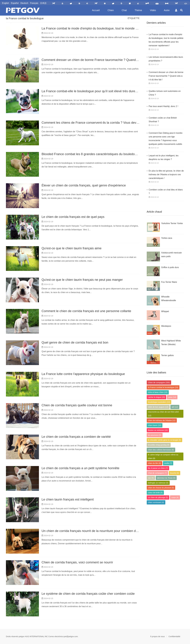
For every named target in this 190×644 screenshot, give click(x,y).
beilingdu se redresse (158, 483)
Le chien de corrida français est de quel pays (73, 217)
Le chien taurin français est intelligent (68, 499)
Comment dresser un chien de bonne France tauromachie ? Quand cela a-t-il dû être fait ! (104, 60)
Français (34, 3)
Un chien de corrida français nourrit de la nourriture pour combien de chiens (95, 531)
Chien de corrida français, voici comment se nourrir (77, 562)
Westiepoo (166, 326)
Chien (111, 10)
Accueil (96, 10)
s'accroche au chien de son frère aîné (163, 414)
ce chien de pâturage (158, 497)
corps (175, 497)
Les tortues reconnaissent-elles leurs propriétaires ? (166, 59)
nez (151, 478)
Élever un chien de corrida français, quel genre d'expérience (84, 185)
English (6, 3)
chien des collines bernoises (161, 450)
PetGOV (23, 10)
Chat (124, 10)
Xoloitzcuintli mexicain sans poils (172, 255)
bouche (174, 473)
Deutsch (24, 3)
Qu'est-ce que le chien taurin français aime (72, 248)
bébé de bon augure (158, 407)
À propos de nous (158, 636)
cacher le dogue (156, 397)
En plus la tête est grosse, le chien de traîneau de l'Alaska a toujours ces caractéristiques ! (166, 174)
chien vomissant (156, 502)
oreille (168, 463)
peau (172, 397)
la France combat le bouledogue (25, 18)
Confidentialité (174, 636)
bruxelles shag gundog (159, 445)
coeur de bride (155, 493)
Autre (167, 10)
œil (175, 407)
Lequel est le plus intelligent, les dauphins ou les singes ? (164, 157)
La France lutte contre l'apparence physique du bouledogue (83, 374)
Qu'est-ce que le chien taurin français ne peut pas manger (82, 280)
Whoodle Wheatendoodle (169, 299)
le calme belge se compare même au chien (163, 457)
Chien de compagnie (159, 383)
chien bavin (155, 425)
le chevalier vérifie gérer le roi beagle (165, 440)
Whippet (165, 311)
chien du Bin (155, 463)
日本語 (43, 3)
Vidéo (153, 10)
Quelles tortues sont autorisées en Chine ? (165, 93)
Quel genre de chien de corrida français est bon (75, 342)
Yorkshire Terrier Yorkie (172, 223)
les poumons (155, 435)
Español (15, 3)
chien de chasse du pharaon (161, 488)
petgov (22, 636)
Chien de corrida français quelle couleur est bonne (77, 405)
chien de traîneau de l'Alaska (162, 420)
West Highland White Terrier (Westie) (171, 343)
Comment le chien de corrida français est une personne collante (86, 311)
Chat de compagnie (157, 473)
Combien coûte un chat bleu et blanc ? (166, 192)
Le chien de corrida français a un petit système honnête (80, 468)
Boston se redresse (158, 430)
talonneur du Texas (166, 478)
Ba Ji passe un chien (158, 468)
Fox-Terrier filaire (169, 282)
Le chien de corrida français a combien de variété (76, 437)
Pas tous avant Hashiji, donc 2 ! (163, 106)
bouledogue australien (159, 402)
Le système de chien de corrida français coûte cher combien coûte (88, 594)
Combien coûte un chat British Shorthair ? (163, 120)
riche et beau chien (158, 392)
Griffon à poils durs (170, 267)
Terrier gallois (168, 355)
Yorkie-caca (167, 238)
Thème (138, 10)
